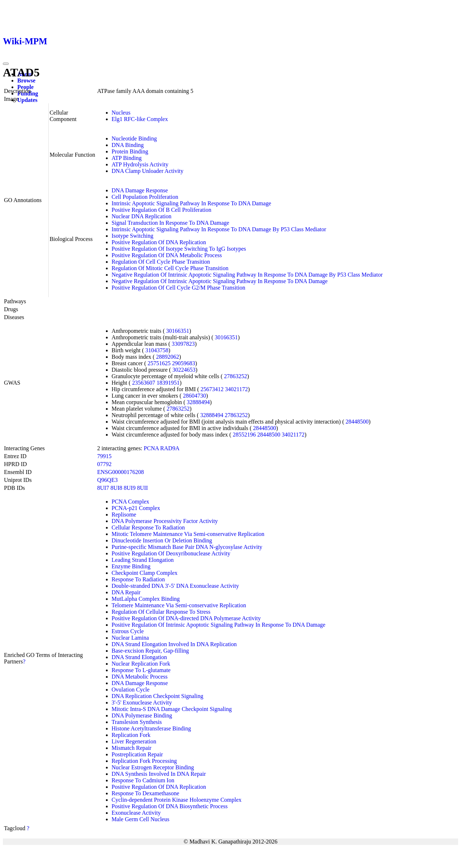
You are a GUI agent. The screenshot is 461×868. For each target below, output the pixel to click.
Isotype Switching (133, 236)
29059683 (184, 363)
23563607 (144, 383)
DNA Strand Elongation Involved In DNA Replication (174, 644)
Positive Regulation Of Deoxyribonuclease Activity (171, 553)
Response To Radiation (138, 579)
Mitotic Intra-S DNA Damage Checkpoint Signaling (172, 709)
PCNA (151, 448)
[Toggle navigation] (6, 64)
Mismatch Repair (132, 748)
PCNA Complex (130, 502)
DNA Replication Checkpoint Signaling (158, 696)
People (25, 87)
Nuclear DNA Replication (142, 216)
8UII (142, 488)
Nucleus (121, 113)
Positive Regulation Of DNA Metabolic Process (167, 255)
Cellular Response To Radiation (148, 527)
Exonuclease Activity (136, 813)
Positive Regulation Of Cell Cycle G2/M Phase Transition (178, 288)
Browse (26, 80)
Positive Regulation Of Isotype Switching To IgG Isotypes (179, 249)
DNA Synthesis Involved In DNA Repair (159, 774)
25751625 (159, 363)
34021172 (236, 389)
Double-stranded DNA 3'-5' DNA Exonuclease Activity (175, 586)
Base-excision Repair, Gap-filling (150, 651)
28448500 (357, 422)
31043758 (157, 350)
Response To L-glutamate (141, 670)
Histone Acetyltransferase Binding (151, 728)
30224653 (184, 370)
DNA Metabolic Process (140, 677)
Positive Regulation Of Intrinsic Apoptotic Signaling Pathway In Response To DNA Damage (219, 625)
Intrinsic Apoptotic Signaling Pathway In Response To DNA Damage (191, 203)
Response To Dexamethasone (146, 793)
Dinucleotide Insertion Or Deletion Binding (162, 540)
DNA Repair (126, 592)
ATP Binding (127, 158)
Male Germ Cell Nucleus (140, 819)
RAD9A (170, 448)
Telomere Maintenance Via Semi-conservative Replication (179, 605)
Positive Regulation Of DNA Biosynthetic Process (170, 806)
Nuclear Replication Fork (141, 664)
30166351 (178, 331)
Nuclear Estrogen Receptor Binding (153, 767)
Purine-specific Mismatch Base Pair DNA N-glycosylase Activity (187, 547)
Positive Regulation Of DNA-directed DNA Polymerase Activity (186, 618)
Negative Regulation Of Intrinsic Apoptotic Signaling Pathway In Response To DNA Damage (220, 281)
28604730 (194, 396)
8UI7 (103, 488)
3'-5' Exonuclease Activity (142, 703)
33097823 (183, 344)
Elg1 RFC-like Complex (140, 119)
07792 (104, 464)
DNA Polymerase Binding (142, 715)
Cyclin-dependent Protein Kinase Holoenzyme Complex (177, 800)
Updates (27, 100)
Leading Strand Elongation (143, 560)
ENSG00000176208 (121, 472)
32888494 (198, 402)
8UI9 (130, 488)
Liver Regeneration (134, 741)
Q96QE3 (108, 480)
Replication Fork (131, 735)
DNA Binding (128, 145)
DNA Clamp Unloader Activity (148, 171)
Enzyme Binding (131, 566)
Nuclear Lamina (130, 638)
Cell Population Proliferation (145, 197)
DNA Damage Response (140, 190)
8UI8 (117, 488)
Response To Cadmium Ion (143, 780)
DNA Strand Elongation (139, 657)
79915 (104, 456)
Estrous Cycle (128, 631)
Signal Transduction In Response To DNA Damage (171, 223)
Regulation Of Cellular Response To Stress (161, 612)
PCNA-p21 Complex (136, 508)
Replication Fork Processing (144, 761)
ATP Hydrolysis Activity (140, 164)
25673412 (212, 389)
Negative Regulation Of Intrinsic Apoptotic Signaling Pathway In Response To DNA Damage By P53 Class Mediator (247, 275)
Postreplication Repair (137, 754)
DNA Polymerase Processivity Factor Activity (165, 521)
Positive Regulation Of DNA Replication (159, 242)
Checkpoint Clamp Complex (145, 573)
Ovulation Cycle (131, 690)
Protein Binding (130, 151)
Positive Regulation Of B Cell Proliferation (162, 210)
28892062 (167, 357)
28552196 (244, 435)
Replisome (124, 514)
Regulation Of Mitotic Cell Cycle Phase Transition (170, 268)
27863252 (236, 376)
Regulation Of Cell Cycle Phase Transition (161, 262)
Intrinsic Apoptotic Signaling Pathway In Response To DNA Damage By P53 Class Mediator (219, 229)
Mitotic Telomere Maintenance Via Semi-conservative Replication (188, 534)
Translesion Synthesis (137, 722)
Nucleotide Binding (134, 138)
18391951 (168, 383)
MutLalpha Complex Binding (146, 599)
